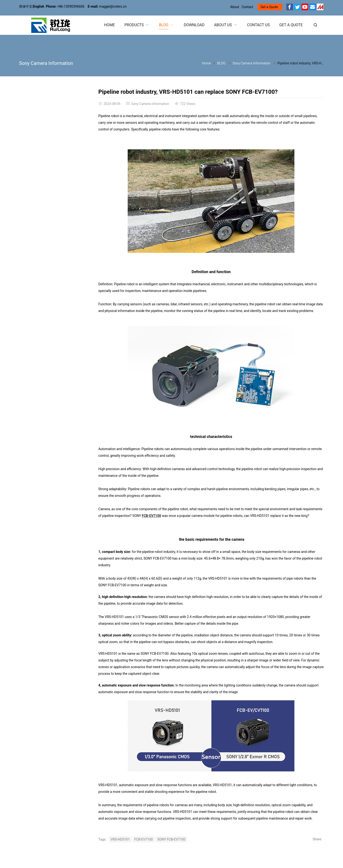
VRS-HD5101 (120, 839)
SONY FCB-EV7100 (171, 839)
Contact (247, 7)
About (235, 7)
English (39, 6)
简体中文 (26, 6)
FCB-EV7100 (151, 516)
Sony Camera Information (46, 63)
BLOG (221, 63)
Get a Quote (269, 7)
